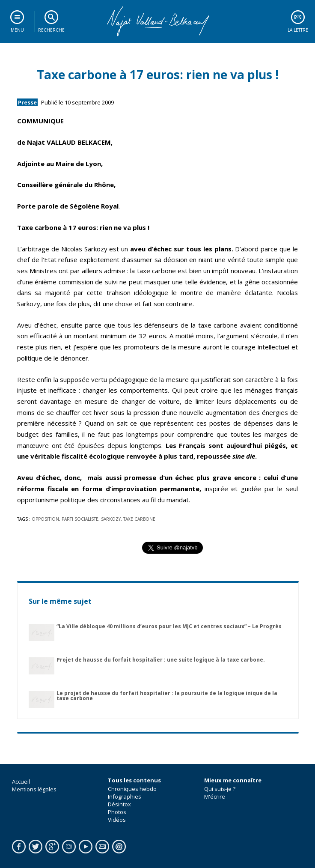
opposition (45, 519)
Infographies (125, 796)
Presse (27, 102)
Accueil (21, 781)
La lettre (298, 30)
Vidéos (117, 820)
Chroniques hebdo (132, 789)
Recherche (51, 30)
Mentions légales (34, 789)
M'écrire (215, 796)
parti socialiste (80, 519)
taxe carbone (139, 519)
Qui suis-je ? (220, 789)
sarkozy (111, 519)
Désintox (119, 804)
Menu (17, 30)
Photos (117, 812)
